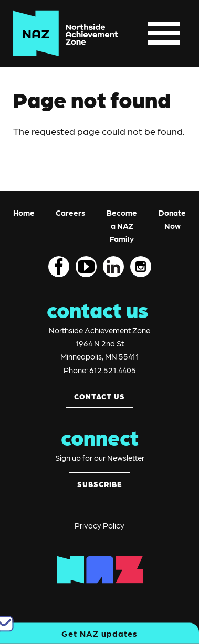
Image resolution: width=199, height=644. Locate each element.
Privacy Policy (99, 525)
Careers (70, 213)
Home (24, 213)
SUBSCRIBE (99, 484)
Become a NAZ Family (122, 226)
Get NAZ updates (99, 633)
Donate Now (172, 219)
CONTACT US (99, 396)
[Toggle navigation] (164, 33)
